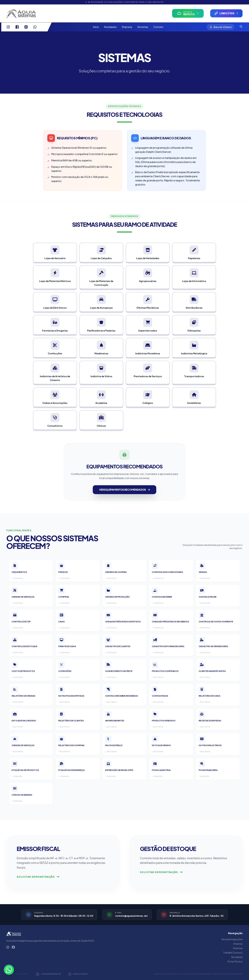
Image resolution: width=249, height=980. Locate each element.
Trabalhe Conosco (233, 953)
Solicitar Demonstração (38, 877)
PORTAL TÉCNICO (78, 974)
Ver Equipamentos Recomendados (124, 490)
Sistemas (143, 27)
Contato (158, 27)
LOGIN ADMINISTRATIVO (48, 974)
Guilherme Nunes (234, 974)
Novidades (110, 27)
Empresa (127, 27)
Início (96, 27)
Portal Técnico (235, 961)
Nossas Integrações (232, 939)
